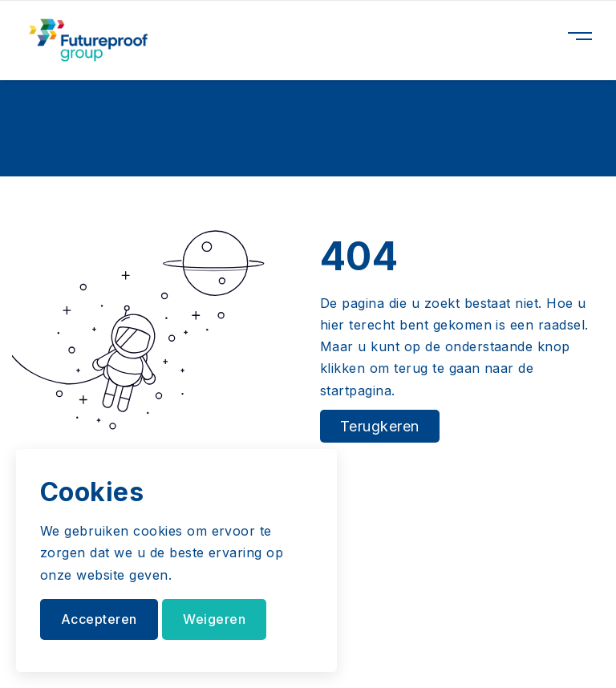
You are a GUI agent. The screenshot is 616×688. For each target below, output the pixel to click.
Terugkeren (380, 426)
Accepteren (99, 619)
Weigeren (214, 619)
